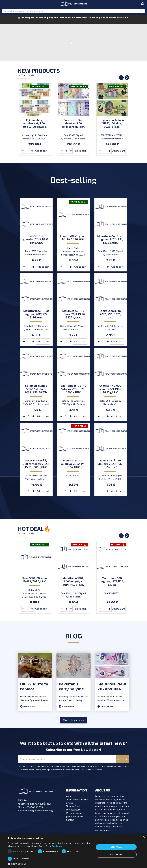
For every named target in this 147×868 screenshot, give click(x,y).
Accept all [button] (116, 847)
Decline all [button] (116, 854)
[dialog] (73, 851)
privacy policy (76, 766)
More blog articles (73, 720)
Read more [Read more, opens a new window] (57, 846)
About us (71, 796)
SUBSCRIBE (123, 759)
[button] (50, 864)
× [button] (144, 837)
